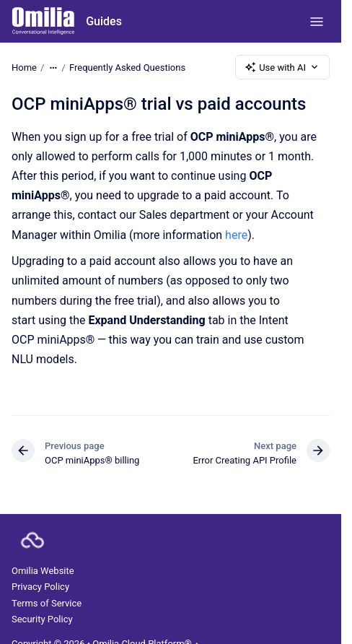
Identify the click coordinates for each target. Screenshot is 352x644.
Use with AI (282, 67)
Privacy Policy (40, 587)
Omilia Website (43, 571)
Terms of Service (47, 603)
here (236, 235)
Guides (104, 21)
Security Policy (42, 619)
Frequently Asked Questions (127, 67)
